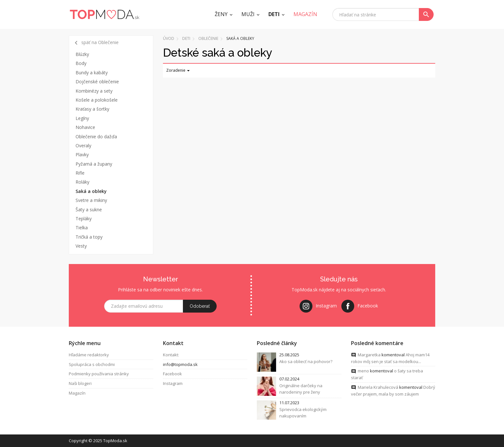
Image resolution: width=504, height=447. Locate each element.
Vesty (81, 246)
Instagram (173, 384)
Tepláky (84, 219)
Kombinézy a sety (94, 91)
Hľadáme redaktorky (89, 355)
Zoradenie (178, 70)
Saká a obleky (91, 191)
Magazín (77, 393)
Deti (274, 14)
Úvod (169, 38)
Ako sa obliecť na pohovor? (306, 362)
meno (363, 371)
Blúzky (82, 54)
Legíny (82, 118)
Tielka (82, 228)
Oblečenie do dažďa (96, 137)
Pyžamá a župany (94, 164)
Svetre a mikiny (91, 200)
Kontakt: (171, 355)
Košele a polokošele (97, 100)
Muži (248, 14)
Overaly (83, 146)
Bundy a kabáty (92, 73)
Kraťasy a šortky (92, 109)
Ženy (221, 14)
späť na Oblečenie (95, 43)
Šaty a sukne (89, 210)
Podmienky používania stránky (99, 374)
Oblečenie (208, 38)
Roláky (82, 182)
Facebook (172, 374)
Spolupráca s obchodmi (92, 365)
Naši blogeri (80, 384)
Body (81, 63)
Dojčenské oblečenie (97, 82)
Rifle (80, 173)
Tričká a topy (89, 237)
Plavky (82, 155)
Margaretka (369, 355)
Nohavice (85, 127)
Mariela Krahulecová (378, 388)
